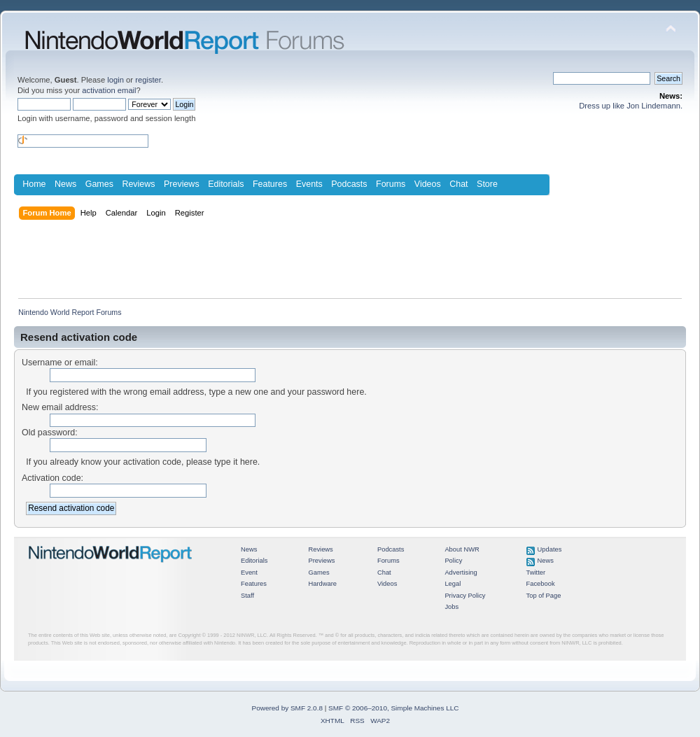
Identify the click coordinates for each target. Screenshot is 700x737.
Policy (453, 561)
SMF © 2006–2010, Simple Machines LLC (393, 708)
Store (487, 184)
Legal (453, 584)
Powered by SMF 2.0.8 (287, 708)
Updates (550, 549)
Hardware (322, 584)
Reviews (138, 184)
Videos (428, 184)
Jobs (451, 607)
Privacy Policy (465, 596)
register (148, 80)
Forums (391, 184)
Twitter (536, 573)
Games (99, 184)
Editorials (226, 184)
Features (270, 184)
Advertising (461, 573)
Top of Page (544, 596)
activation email (109, 90)
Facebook (541, 584)
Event (249, 573)
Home (34, 184)
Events (309, 184)
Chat (458, 184)
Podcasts (349, 184)
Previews (182, 184)
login (115, 80)
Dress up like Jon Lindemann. (631, 106)
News (65, 184)
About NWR (462, 549)
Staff (247, 596)
